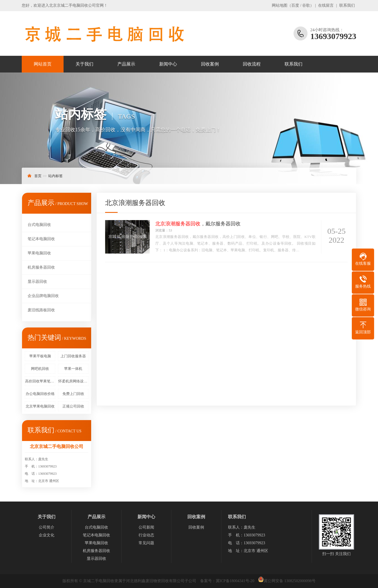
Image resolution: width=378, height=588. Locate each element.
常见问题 (146, 543)
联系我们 (347, 5)
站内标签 (55, 176)
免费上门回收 (73, 394)
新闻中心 (168, 64)
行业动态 (146, 535)
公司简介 (47, 527)
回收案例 (210, 64)
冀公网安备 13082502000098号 (290, 581)
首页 (38, 176)
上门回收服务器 (73, 356)
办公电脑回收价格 (40, 394)
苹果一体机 (73, 369)
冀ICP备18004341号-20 (235, 581)
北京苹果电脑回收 (40, 406)
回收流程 (252, 64)
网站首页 (43, 64)
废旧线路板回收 (41, 310)
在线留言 (326, 5)
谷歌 (306, 5)
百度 (295, 5)
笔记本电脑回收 (41, 239)
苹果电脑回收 (39, 253)
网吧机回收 (40, 369)
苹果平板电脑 (40, 356)
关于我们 (84, 64)
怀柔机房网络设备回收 (73, 381)
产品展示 (126, 64)
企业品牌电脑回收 (43, 296)
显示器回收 (37, 282)
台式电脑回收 (39, 225)
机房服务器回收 (41, 267)
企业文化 (47, 535)
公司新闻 (146, 527)
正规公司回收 (73, 406)
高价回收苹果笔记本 (40, 381)
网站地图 (280, 5)
